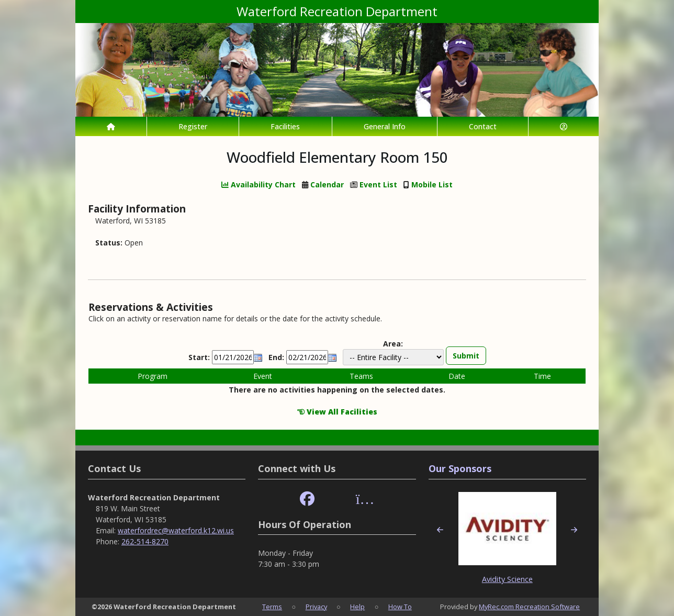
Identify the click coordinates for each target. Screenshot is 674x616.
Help (357, 607)
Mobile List (432, 184)
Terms (272, 607)
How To (400, 607)
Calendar (327, 184)
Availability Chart (259, 184)
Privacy (316, 607)
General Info (385, 126)
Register (193, 126)
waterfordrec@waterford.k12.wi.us (176, 530)
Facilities (285, 126)
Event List (378, 184)
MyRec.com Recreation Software (529, 607)
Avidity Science (507, 579)
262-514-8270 (145, 541)
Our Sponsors (460, 468)
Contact (483, 126)
